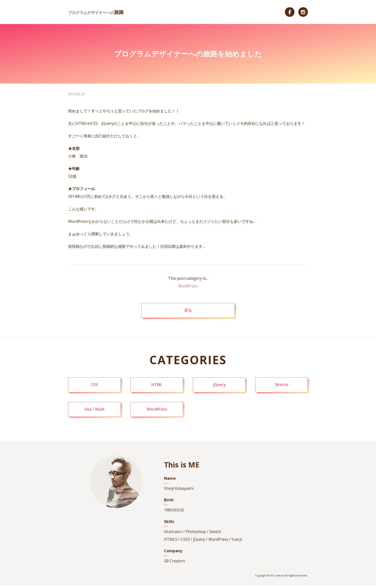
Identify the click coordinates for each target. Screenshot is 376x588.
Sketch (282, 387)
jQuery (219, 387)
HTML (157, 387)
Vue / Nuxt (95, 412)
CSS (95, 387)
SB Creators (175, 564)
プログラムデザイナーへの (96, 12)
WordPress (188, 286)
